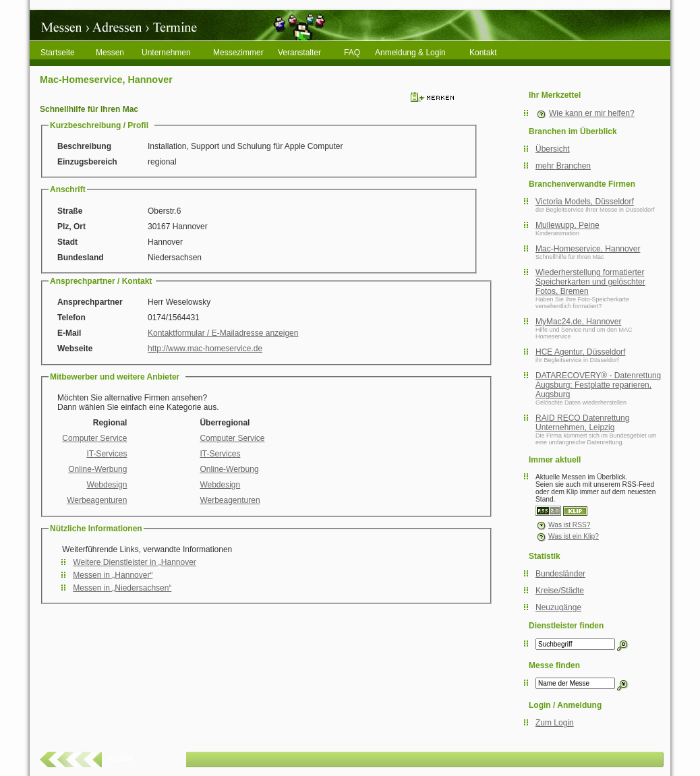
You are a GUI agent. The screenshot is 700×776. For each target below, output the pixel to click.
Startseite (58, 53)
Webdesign (107, 485)
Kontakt (483, 53)
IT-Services (107, 454)
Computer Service (94, 438)
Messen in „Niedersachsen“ (122, 588)
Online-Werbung (97, 469)
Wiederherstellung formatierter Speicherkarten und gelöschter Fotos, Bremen (590, 282)
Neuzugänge (558, 607)
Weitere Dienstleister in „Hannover (135, 562)
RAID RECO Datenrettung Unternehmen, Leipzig (582, 423)
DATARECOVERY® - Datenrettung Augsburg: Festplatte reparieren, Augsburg (598, 385)
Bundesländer (560, 574)
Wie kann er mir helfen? (592, 113)
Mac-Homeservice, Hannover (588, 249)
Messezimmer (238, 53)
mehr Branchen (563, 166)
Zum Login (555, 723)
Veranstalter (299, 53)
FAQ (352, 53)
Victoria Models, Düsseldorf (585, 202)
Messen (110, 53)
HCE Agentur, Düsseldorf (580, 352)
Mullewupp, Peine (567, 225)
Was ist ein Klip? (567, 536)
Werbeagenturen (97, 500)
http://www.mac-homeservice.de (205, 349)
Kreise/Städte (560, 591)
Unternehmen (166, 53)
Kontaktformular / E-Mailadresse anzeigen (223, 333)
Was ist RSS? (563, 525)
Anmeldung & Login (410, 53)
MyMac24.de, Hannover (578, 322)
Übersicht (553, 149)
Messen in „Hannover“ (113, 575)
